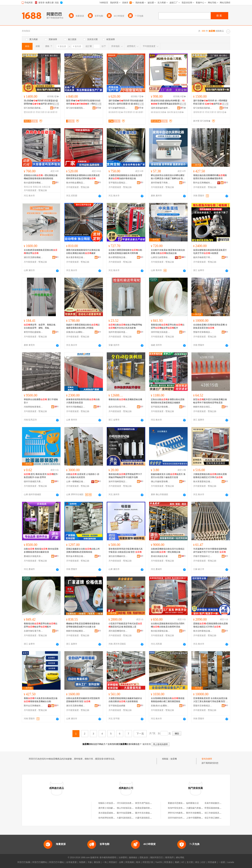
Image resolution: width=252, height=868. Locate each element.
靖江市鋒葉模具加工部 (215, 813)
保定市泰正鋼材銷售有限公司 (218, 818)
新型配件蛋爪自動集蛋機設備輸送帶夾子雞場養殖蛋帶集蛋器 (210, 401)
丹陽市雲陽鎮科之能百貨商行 (203, 556)
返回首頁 (147, 744)
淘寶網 (82, 862)
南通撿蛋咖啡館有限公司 (147, 808)
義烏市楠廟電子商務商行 (203, 257)
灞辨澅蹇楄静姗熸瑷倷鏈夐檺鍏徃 (160, 108)
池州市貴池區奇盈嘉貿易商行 (118, 332)
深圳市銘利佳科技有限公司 (180, 818)
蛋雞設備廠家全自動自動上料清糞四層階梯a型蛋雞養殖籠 (83, 550)
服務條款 (133, 858)
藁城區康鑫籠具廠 (159, 556)
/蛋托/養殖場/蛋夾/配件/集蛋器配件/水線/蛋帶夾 (41, 476)
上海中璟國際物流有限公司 (199, 818)
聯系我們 (169, 858)
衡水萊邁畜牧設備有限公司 (203, 482)
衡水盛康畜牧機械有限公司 (33, 183)
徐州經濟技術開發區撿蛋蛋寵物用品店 (116, 818)
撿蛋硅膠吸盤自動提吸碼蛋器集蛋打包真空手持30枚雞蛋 (210, 252)
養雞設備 (37, 187)
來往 (197, 862)
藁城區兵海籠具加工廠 (33, 556)
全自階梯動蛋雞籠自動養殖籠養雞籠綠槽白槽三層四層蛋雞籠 (168, 700)
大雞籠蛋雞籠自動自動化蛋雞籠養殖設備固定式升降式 (210, 476)
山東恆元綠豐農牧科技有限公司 (160, 257)
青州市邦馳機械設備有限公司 (76, 407)
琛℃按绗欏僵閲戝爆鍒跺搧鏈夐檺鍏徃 (76, 108)
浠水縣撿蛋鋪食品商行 (109, 813)
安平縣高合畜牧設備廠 (118, 183)
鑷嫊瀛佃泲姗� (159, 112)
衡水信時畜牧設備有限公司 (203, 631)
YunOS (159, 862)
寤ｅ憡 (56, 104)
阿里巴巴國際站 (40, 862)
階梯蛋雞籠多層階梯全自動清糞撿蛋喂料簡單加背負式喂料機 (83, 177)
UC (183, 862)
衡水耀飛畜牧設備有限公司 (118, 257)
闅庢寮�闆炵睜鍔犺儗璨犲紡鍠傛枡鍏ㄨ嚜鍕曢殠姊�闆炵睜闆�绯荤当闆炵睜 (83, 102)
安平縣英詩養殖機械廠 (160, 407)
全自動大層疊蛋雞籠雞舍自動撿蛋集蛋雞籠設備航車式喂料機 (125, 252)
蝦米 (138, 862)
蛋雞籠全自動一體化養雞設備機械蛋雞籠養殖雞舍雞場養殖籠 (41, 177)
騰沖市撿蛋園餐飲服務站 (128, 813)
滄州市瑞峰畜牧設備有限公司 (118, 482)
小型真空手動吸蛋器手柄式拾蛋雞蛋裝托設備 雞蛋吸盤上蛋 (125, 625)
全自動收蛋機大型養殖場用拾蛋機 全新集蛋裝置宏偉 (210, 326)
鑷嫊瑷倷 (52, 112)
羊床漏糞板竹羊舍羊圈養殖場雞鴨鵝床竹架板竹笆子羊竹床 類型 (210, 550)
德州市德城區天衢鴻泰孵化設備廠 (33, 482)
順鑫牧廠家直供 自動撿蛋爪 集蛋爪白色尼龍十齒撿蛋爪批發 (168, 476)
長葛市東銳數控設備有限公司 (218, 803)
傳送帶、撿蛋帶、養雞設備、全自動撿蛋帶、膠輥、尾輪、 (41, 326)
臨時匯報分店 (192, 803)
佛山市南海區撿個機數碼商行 (130, 808)
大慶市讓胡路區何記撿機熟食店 (131, 818)
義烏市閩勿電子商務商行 (118, 407)
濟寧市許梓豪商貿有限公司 (180, 813)
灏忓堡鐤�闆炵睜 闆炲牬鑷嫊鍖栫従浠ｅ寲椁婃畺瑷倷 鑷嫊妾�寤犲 (126, 102)
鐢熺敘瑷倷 (29, 112)
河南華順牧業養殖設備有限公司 (33, 407)
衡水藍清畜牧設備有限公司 (160, 631)
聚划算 (97, 862)
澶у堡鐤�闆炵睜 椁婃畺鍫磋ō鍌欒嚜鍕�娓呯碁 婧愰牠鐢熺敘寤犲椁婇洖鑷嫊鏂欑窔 (41, 102)
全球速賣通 (71, 862)
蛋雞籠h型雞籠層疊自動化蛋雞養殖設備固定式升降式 (211, 625)
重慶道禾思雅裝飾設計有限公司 (183, 803)
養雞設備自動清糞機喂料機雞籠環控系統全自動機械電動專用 (210, 177)
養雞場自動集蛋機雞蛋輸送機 (125, 399)
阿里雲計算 (148, 862)
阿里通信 (168, 862)
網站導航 (180, 858)
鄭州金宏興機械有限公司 (203, 183)
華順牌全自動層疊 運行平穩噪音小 (41, 401)
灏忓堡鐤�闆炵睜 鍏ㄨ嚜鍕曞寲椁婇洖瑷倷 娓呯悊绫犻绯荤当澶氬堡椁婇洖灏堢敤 (211, 102)
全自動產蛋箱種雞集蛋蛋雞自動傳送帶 (41, 252)
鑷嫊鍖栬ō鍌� (116, 112)
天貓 (90, 862)
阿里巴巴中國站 (57, 862)
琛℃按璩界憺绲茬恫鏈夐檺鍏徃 (118, 108)
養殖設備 (28, 187)
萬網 (177, 862)
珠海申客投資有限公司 (178, 808)
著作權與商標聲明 (108, 858)
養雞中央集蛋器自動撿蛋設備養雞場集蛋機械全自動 (41, 700)
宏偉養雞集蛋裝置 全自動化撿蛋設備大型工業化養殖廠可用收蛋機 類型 (211, 700)
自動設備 (46, 187)
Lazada (231, 862)
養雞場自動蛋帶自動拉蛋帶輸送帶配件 (168, 326)
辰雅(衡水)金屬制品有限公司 (76, 332)
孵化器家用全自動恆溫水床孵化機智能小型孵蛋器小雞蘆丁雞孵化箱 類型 (168, 177)
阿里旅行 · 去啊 (116, 862)
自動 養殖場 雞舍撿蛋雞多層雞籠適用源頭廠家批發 (41, 550)
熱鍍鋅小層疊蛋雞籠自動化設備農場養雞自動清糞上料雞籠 (83, 326)
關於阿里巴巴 (157, 858)
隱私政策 (144, 858)
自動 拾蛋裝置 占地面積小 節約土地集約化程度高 (83, 476)
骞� (56, 108)
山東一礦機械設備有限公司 (76, 482)
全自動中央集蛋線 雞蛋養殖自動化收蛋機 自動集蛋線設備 (168, 252)
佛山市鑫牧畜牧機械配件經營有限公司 (160, 482)
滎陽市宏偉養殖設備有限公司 (203, 332)
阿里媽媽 (130, 862)
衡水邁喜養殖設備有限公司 (76, 257)
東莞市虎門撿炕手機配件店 (148, 803)
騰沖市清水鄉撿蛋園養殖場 (148, 813)
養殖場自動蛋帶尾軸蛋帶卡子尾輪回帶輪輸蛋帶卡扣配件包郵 (125, 476)
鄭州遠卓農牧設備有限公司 (76, 556)
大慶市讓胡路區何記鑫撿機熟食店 (151, 818)
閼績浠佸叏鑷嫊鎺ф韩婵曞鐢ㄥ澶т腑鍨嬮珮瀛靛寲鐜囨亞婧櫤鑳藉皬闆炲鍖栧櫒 (168, 102)
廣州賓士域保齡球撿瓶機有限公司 (114, 808)
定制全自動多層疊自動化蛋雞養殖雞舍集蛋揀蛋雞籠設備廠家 (168, 401)
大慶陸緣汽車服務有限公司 (199, 808)
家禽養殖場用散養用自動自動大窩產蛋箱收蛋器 (83, 401)
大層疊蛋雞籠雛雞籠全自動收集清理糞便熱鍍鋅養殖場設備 (125, 177)
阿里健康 (212, 862)
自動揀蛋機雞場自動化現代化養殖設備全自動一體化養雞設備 (168, 550)
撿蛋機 (174, 759)
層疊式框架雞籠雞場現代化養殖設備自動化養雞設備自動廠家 (83, 252)
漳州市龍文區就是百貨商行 (160, 332)
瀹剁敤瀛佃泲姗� (175, 112)
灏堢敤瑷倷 (199, 112)
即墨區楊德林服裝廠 (214, 808)
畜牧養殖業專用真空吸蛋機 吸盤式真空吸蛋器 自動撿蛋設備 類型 (126, 550)
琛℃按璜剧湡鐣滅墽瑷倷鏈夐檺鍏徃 (33, 108)
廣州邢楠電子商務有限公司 (160, 183)
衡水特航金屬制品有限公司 (76, 183)
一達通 (222, 862)
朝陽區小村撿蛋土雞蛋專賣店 (112, 803)
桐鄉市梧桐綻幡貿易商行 (76, 631)
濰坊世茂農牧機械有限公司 (33, 257)
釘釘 (204, 862)
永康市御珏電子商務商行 (33, 631)
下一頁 (140, 734)
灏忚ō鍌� (222, 112)
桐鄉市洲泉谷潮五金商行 (203, 407)
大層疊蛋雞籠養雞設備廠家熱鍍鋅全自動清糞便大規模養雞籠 (125, 700)
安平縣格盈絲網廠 (117, 706)
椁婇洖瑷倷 (41, 112)
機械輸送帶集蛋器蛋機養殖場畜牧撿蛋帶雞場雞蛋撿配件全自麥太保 (83, 625)
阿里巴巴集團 (24, 862)
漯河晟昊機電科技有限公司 (118, 631)
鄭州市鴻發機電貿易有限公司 (200, 813)
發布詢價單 (207, 759)
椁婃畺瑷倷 (129, 112)
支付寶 (190, 862)
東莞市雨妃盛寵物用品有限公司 (33, 332)
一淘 (104, 862)
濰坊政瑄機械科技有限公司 (118, 556)
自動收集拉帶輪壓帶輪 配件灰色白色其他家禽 (125, 326)
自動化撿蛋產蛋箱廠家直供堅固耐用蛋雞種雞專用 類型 (83, 700)
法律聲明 (123, 858)
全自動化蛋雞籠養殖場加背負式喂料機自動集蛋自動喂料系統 (168, 625)
